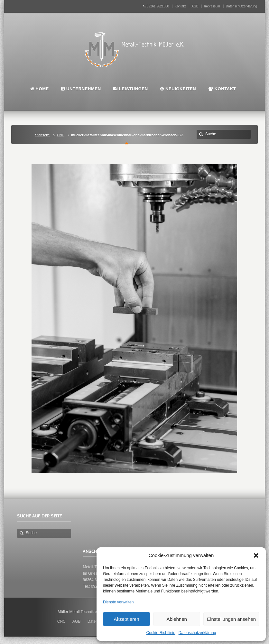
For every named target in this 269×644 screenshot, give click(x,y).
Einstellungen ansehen (231, 619)
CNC (61, 135)
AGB (195, 6)
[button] (256, 555)
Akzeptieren (126, 619)
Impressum (212, 6)
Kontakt (180, 6)
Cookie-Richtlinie (161, 633)
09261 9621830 (156, 6)
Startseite (42, 135)
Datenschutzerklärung (197, 633)
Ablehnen (176, 619)
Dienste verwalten (118, 602)
